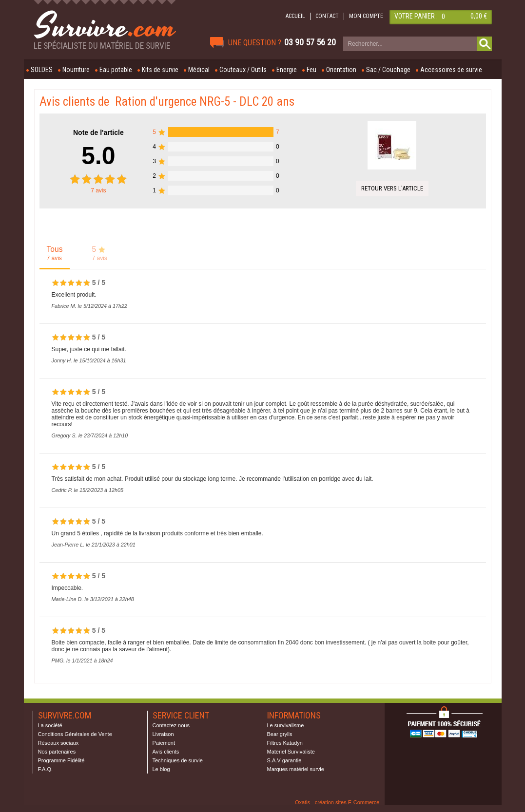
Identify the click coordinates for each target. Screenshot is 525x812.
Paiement (164, 743)
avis (98, 190)
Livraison (163, 734)
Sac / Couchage (388, 70)
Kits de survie (160, 70)
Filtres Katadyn (285, 743)
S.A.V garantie (284, 760)
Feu (311, 70)
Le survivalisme (286, 725)
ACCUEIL (295, 16)
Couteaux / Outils (243, 70)
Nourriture (76, 70)
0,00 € (479, 16)
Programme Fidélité (61, 760)
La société (50, 725)
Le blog (161, 769)
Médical (199, 70)
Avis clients (166, 752)
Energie (287, 70)
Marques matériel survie (296, 769)
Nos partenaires (57, 752)
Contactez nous (171, 725)
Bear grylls (280, 734)
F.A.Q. (46, 769)
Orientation (341, 70)
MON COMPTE (366, 16)
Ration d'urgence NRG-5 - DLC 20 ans (205, 102)
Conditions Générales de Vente (75, 734)
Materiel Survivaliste (291, 752)
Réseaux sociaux (58, 743)
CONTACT (327, 16)
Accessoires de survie (451, 70)
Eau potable (116, 70)
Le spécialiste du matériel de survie (102, 46)
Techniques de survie (178, 760)
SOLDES (42, 70)
